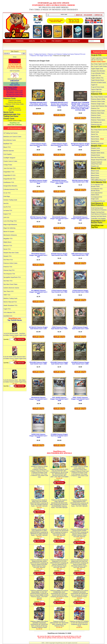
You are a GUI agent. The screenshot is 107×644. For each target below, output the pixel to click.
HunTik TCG (7, 207)
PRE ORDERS (57, 41)
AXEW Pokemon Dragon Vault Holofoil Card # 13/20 (80, 328)
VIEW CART (64, 14)
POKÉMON (20, 41)
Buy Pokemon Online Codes (15, 91)
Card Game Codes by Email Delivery (10, 88)
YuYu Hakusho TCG (9, 312)
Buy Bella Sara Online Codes (15, 94)
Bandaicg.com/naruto (97, 144)
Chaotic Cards (9, 119)
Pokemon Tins (95, 108)
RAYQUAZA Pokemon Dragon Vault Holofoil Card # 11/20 (38, 328)
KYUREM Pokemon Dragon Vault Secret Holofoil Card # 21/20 (59, 436)
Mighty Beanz (7, 242)
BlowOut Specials (9, 151)
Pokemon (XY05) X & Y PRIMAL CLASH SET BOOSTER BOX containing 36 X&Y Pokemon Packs (79, 623)
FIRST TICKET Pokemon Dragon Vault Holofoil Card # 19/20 (80, 399)
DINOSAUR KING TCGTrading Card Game (12, 115)
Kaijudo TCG (7, 214)
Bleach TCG (7, 147)
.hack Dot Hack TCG (10, 168)
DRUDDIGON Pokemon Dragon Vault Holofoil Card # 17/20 (38, 399)
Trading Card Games (40, 54)
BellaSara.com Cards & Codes (12, 137)
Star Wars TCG (8, 281)
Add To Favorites (15, 71)
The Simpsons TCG (9, 274)
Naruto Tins (94, 134)
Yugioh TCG (7, 309)
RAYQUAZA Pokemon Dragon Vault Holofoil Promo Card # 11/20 (80, 145)
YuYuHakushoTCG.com (98, 201)
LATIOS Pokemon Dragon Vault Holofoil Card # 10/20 (80, 291)
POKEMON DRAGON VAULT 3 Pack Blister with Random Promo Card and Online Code (38, 104)
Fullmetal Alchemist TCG (11, 189)
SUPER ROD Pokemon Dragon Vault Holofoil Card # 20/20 (38, 436)
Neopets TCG (7, 256)
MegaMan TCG (8, 239)
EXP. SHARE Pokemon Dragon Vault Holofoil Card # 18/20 (59, 399)
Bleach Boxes (95, 175)
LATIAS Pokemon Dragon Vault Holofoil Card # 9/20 (59, 291)
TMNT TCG (7, 295)
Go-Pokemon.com (96, 122)
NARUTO (32, 41)
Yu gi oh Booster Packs (98, 73)
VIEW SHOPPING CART (15, 79)
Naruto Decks (95, 141)
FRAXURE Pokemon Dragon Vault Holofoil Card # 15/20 (59, 363)
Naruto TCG (7, 249)
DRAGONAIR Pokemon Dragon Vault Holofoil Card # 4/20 (80, 219)
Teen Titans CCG (9, 291)
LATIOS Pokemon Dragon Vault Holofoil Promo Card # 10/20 (59, 145)
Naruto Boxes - (97, 139)
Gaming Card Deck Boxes (99, 216)
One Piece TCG (8, 260)
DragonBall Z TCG (9, 172)
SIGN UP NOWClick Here (15, 61)
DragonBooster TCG (9, 179)
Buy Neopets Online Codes (15, 96)
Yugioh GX (94, 85)
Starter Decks (102, 82)
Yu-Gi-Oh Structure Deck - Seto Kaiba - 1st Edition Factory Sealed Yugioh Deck (15, 380)
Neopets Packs (95, 150)
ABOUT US (79, 15)
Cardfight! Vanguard (9, 158)
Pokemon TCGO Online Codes (15, 104)
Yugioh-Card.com (96, 92)
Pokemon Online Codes (10, 263)
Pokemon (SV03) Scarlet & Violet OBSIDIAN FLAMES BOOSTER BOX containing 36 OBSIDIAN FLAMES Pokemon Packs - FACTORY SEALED (39, 531)
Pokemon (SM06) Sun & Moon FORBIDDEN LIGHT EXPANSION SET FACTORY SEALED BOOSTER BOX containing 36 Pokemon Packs (59, 593)
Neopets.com (95, 166)
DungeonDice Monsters (10, 186)
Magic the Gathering (9, 228)
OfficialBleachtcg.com (98, 180)
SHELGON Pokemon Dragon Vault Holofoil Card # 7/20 (80, 254)
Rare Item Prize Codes (98, 157)
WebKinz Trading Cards (10, 298)
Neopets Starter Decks (98, 153)
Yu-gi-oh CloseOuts (15, 108)
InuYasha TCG (8, 210)
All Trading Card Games (11, 133)
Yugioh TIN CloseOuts (15, 110)
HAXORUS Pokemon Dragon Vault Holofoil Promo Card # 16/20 (38, 182)
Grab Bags (7, 196)
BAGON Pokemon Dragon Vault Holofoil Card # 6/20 (59, 254)
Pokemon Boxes (96, 118)
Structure (94, 82)
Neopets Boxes (96, 155)
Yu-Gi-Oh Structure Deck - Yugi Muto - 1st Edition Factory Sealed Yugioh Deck (15, 333)
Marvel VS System (9, 232)
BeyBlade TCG (8, 144)
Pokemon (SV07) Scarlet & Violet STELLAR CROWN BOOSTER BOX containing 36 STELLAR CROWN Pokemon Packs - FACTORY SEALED (39, 502)
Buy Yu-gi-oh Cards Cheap (99, 66)
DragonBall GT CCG (9, 175)
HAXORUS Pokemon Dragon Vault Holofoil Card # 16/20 (80, 363)
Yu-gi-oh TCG (96, 55)
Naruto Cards (9, 112)
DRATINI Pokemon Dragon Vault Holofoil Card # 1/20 (80, 181)
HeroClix (6, 203)
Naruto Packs (95, 137)
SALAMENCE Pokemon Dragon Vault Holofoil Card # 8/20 (38, 292)
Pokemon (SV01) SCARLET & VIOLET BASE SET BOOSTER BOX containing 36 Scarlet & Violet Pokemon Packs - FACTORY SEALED (59, 531)
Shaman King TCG (9, 270)
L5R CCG (6, 217)
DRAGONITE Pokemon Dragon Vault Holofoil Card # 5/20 (38, 255)
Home (15, 57)
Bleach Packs (95, 173)
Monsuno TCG (8, 246)
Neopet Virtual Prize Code (99, 160)
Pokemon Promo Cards (98, 111)
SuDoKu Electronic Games (11, 288)
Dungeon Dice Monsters (98, 71)
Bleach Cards (95, 171)
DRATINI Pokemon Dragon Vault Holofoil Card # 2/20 (38, 218)
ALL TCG (43, 41)
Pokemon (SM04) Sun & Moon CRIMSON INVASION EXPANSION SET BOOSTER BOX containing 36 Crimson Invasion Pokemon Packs (79, 593)
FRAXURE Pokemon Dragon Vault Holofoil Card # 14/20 (38, 363)
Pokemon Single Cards (98, 104)
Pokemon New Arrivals (15, 102)
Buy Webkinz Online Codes (15, 93)
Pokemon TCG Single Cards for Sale (41, 56)
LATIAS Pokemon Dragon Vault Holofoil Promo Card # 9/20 (38, 145)
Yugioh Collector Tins (97, 78)
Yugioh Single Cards (97, 69)
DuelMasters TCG (9, 182)
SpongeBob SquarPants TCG (12, 277)
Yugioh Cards (9, 106)
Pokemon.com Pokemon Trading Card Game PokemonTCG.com (67, 54)
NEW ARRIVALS (74, 41)
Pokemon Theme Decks (98, 120)
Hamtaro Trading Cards (10, 200)
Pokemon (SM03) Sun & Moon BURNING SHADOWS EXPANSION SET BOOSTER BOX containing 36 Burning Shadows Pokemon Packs (39, 624)
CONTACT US (98, 15)
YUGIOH (8, 41)
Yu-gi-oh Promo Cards (98, 87)
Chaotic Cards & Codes (15, 121)
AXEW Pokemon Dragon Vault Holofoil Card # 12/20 (59, 328)
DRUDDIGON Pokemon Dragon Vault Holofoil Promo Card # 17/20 (59, 182)
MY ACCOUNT (88, 15)
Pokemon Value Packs (98, 113)
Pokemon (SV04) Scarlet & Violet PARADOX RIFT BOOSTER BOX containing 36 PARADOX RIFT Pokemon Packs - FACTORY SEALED (79, 502)
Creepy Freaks (8, 165)
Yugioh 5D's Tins (96, 76)
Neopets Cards (95, 148)
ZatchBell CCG (8, 316)
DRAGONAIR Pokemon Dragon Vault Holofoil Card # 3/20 (59, 219)
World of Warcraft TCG (10, 302)
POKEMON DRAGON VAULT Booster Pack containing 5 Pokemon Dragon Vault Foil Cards (59, 105)
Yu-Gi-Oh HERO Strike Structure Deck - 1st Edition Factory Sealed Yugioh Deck (15, 357)
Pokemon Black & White (98, 99)
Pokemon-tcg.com (96, 125)
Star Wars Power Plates (10, 284)
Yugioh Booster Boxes (98, 80)
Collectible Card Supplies (98, 219)
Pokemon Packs (96, 115)
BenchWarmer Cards (10, 140)
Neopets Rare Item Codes (11, 253)
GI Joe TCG (7, 193)
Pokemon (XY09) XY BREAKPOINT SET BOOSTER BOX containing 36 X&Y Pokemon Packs (59, 623)
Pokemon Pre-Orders (15, 100)
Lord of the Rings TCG (10, 221)
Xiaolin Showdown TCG (10, 305)
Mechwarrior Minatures (10, 235)
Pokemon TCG (8, 267)
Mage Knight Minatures (10, 224)
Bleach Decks (95, 178)
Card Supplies (8, 154)
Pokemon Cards (10, 99)
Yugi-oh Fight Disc (96, 89)
